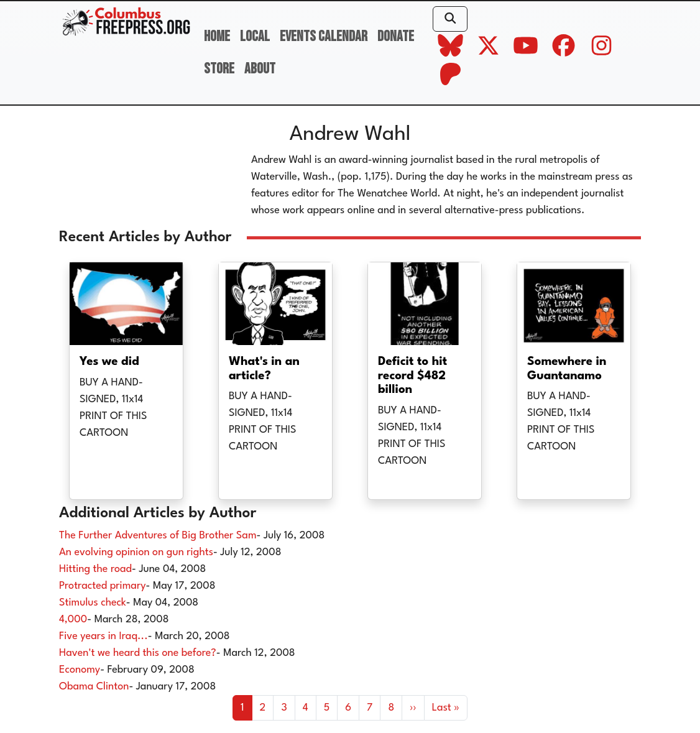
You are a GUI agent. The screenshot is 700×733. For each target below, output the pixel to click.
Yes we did (109, 362)
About (260, 69)
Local (255, 36)
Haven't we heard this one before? (138, 653)
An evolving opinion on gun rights (136, 552)
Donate (396, 36)
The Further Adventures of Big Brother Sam (158, 536)
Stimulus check (93, 603)
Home (217, 36)
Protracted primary (103, 586)
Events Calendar (324, 36)
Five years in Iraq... (104, 636)
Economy (80, 670)
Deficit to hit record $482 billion (412, 376)
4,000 (73, 620)
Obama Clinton (94, 687)
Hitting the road (95, 569)
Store (219, 69)
